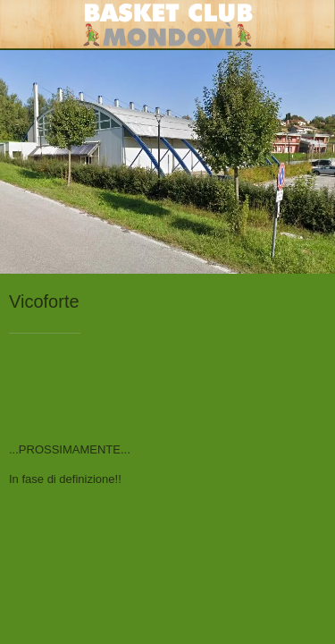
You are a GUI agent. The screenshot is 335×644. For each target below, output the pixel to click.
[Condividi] (305, 387)
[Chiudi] (25, 25)
